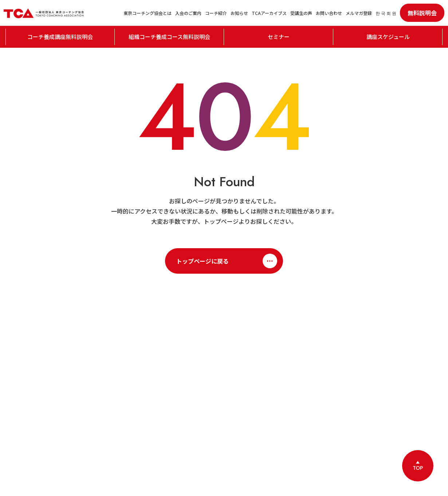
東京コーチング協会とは (148, 13)
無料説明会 (422, 13)
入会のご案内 (188, 13)
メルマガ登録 (359, 13)
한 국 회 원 (386, 13)
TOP (418, 468)
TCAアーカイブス (269, 13)
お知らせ (239, 13)
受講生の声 (301, 13)
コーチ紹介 (216, 13)
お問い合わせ (329, 13)
